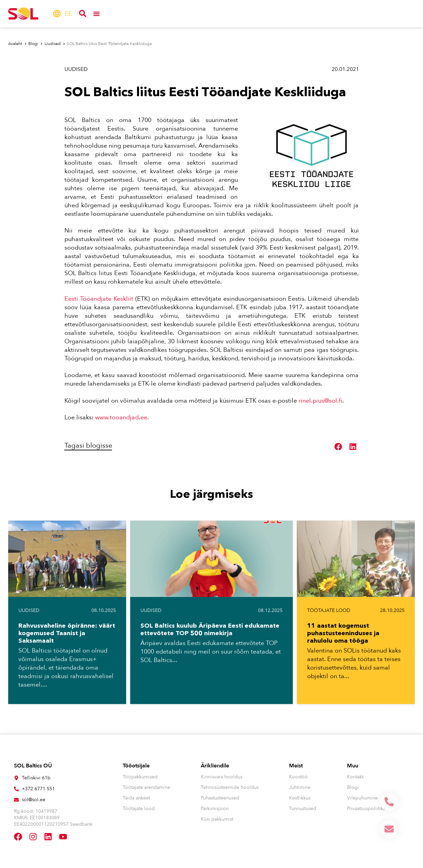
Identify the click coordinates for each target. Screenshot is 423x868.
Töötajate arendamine (146, 787)
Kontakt (355, 777)
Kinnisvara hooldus (222, 777)
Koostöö (298, 777)
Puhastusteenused (220, 798)
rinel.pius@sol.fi (320, 401)
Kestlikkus (300, 798)
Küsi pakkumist (217, 819)
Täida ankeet (136, 798)
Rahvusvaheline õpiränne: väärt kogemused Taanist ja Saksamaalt (67, 633)
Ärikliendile (215, 766)
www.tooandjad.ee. (123, 417)
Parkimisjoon (215, 809)
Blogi (353, 787)
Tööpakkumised (140, 777)
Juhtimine (300, 787)
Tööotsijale (136, 766)
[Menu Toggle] (96, 14)
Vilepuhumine (362, 798)
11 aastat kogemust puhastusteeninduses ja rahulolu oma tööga (343, 633)
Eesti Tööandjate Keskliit (99, 299)
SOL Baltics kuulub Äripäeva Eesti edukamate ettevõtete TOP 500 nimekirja (210, 629)
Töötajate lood (329, 610)
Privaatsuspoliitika (366, 809)
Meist (296, 766)
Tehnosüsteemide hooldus (230, 787)
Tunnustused (303, 809)
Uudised (76, 69)
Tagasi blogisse (88, 445)
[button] (338, 447)
